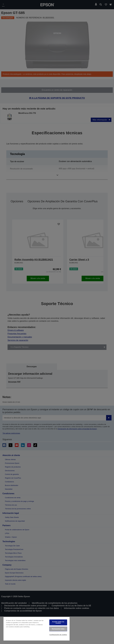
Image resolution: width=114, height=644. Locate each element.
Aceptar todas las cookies (58, 622)
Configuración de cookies (58, 635)
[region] (37, 629)
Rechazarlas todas (58, 629)
